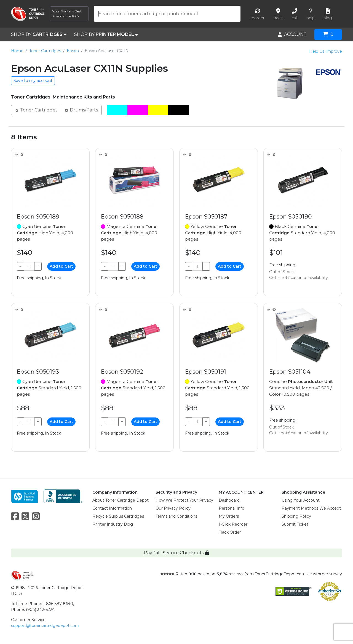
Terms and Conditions (176, 516)
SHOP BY (39, 34)
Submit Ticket (295, 524)
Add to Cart (61, 266)
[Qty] (29, 266)
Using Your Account (301, 500)
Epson (73, 51)
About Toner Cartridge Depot (121, 500)
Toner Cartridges (45, 51)
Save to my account (33, 81)
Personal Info (232, 508)
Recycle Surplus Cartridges (118, 516)
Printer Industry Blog (113, 524)
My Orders (229, 516)
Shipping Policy (296, 516)
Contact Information (112, 508)
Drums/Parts (81, 110)
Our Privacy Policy (173, 508)
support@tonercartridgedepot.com (45, 626)
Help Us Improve (326, 51)
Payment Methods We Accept (311, 508)
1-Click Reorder (233, 524)
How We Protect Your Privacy (184, 500)
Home (17, 51)
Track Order (230, 532)
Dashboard (229, 500)
